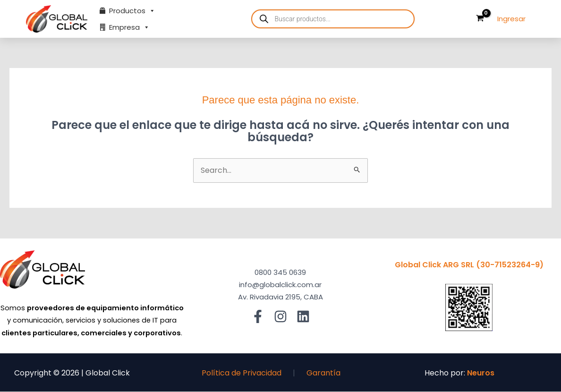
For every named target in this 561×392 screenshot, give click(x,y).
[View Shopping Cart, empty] (480, 19)
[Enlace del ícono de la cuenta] (511, 19)
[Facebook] (258, 316)
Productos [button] (132, 11)
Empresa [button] (129, 27)
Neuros (481, 373)
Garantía (323, 373)
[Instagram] (280, 316)
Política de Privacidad (242, 373)
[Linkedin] (303, 316)
